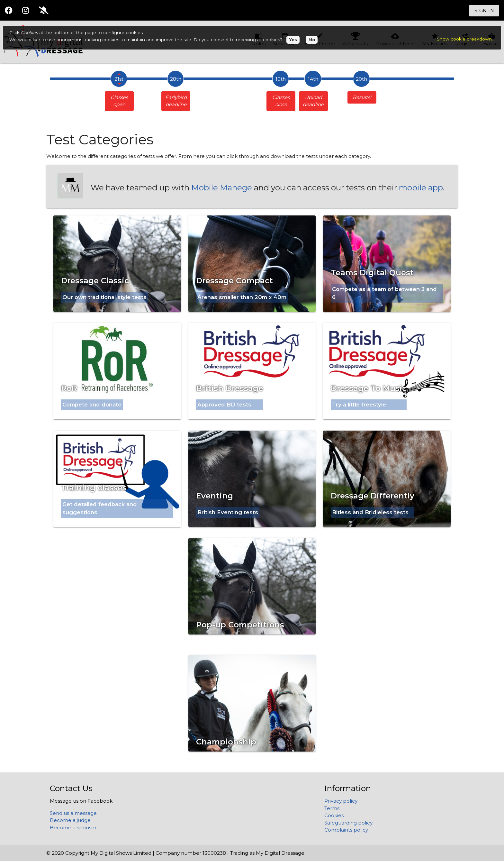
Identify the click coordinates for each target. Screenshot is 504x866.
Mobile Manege (222, 187)
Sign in (484, 11)
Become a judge (70, 820)
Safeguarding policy (348, 823)
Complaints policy (346, 830)
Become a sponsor (73, 828)
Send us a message (73, 813)
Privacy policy (341, 801)
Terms (332, 808)
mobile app (421, 187)
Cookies (334, 815)
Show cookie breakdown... (466, 39)
